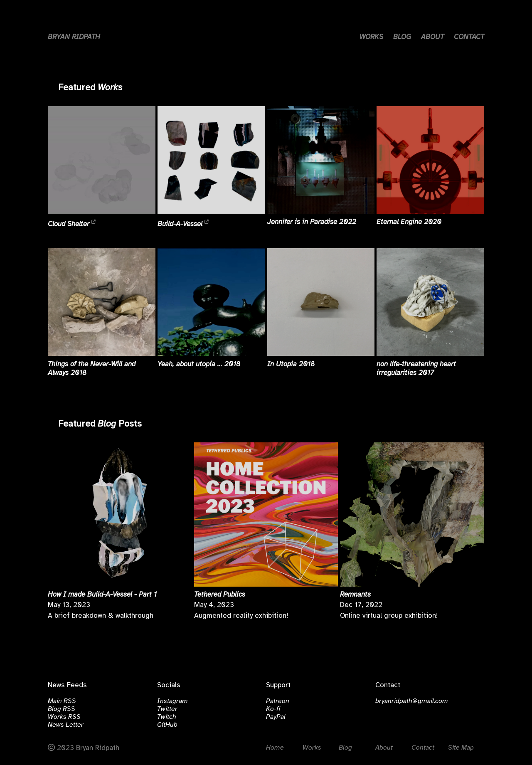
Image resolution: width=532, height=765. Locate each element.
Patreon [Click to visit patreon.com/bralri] (278, 701)
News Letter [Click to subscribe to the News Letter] (66, 725)
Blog (107, 424)
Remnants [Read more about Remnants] (355, 595)
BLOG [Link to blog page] (402, 37)
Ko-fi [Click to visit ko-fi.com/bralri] (273, 709)
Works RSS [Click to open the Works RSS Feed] (64, 717)
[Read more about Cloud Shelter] (102, 160)
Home (275, 748)
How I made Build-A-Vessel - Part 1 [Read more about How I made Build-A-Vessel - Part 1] (102, 595)
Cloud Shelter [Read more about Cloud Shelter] (70, 224)
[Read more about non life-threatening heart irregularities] (430, 302)
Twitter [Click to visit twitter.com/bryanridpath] (167, 709)
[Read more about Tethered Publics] (266, 515)
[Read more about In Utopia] (321, 302)
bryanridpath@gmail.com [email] (412, 701)
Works (110, 88)
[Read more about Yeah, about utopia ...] (211, 302)
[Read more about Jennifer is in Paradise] (321, 160)
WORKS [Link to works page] (371, 37)
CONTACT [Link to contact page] (469, 37)
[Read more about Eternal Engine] (430, 160)
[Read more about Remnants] (412, 515)
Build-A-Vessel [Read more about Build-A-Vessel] (181, 224)
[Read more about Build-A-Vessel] (211, 160)
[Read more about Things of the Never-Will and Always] (102, 302)
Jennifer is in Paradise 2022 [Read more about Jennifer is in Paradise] (312, 222)
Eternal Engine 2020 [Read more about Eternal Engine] (409, 222)
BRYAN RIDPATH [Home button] (74, 37)
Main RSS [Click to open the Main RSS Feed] (62, 701)
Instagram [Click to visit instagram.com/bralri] (172, 701)
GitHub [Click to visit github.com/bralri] (167, 725)
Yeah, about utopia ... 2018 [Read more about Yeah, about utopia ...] (199, 364)
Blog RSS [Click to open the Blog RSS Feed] (62, 709)
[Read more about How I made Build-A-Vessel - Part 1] (120, 515)
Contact (423, 748)
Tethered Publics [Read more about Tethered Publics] (220, 595)
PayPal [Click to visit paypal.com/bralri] (276, 717)
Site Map (461, 748)
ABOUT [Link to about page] (432, 37)
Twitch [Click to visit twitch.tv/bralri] (167, 717)
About (384, 748)
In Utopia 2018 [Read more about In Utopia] (291, 364)
